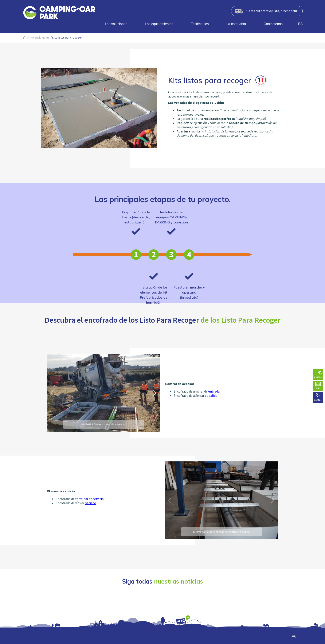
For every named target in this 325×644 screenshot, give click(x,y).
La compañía (236, 24)
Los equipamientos (159, 24)
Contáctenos (273, 24)
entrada (214, 391)
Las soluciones (116, 24)
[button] (155, 393)
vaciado (91, 503)
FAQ (293, 636)
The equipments (39, 37)
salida (213, 395)
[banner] (59, 13)
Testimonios (200, 24)
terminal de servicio (89, 499)
